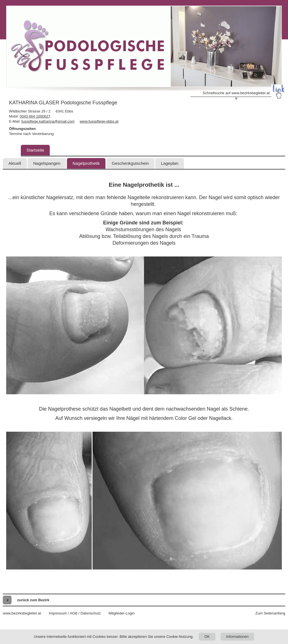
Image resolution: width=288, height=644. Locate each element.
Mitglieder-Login (122, 613)
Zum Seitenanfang (270, 613)
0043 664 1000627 (35, 116)
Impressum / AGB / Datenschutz (75, 613)
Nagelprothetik (86, 163)
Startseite (35, 150)
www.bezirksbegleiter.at (22, 613)
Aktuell (15, 163)
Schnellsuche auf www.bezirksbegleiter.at (236, 93)
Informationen (237, 637)
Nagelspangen (47, 163)
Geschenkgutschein (130, 163)
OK (207, 637)
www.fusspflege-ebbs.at (99, 121)
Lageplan (170, 163)
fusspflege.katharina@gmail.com (48, 121)
